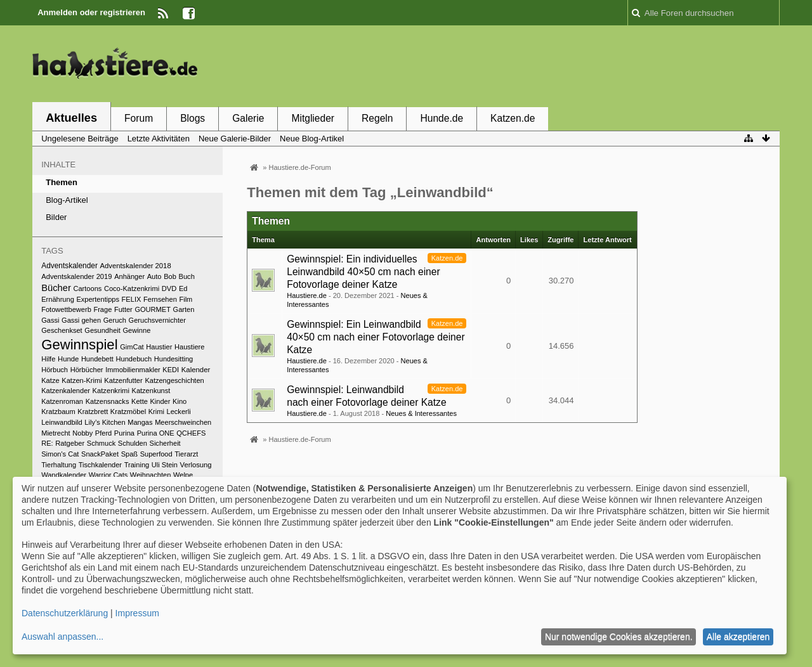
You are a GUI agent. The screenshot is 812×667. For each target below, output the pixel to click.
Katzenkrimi (111, 391)
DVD (169, 288)
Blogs (193, 118)
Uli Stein (165, 465)
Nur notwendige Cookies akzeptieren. (619, 637)
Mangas (140, 422)
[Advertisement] (549, 65)
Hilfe (48, 359)
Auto (154, 276)
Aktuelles (71, 118)
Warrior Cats (108, 475)
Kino (180, 401)
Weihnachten (151, 475)
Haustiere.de (307, 295)
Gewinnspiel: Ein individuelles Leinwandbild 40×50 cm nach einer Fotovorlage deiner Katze (363, 272)
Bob (170, 276)
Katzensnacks (108, 401)
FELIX (132, 299)
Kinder (160, 401)
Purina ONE (156, 433)
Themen (62, 182)
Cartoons (87, 288)
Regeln (377, 118)
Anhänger (129, 276)
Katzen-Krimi (82, 380)
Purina (124, 433)
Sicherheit (165, 443)
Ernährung (58, 299)
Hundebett (97, 359)
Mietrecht (56, 433)
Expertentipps (98, 299)
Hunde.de (442, 118)
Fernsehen (160, 299)
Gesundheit (102, 330)
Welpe (183, 475)
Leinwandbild (62, 422)
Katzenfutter (123, 380)
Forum (139, 118)
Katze (50, 380)
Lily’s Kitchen (105, 422)
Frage (102, 309)
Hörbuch (55, 370)
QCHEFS (191, 433)
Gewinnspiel (79, 345)
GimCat (132, 347)
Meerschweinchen (183, 422)
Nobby (82, 433)
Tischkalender (100, 465)
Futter (123, 309)
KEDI (171, 370)
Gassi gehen (81, 320)
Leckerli (179, 411)
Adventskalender (69, 266)
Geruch (115, 320)
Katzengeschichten (174, 380)
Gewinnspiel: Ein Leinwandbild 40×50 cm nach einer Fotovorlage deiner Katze (376, 337)
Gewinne (136, 330)
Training (137, 465)
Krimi (156, 411)
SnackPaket (100, 454)
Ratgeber (70, 443)
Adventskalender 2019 (76, 276)
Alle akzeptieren (738, 637)
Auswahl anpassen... (62, 637)
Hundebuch (134, 359)
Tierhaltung (59, 465)
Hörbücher (87, 370)
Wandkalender (64, 475)
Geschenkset (62, 330)
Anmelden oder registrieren (91, 12)
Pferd (103, 433)
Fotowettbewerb (66, 309)
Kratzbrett (93, 411)
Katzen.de (513, 118)
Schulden (133, 443)
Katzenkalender (66, 391)
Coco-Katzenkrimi (132, 288)
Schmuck (101, 443)
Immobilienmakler (133, 370)
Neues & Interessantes (421, 413)
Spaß (129, 454)
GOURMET (153, 309)
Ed (183, 288)
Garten (184, 309)
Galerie (248, 118)
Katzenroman (62, 401)
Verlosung (196, 465)
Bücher (56, 288)
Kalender (196, 370)
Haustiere (189, 347)
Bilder (56, 217)
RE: (47, 443)
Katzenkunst (151, 391)
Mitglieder (313, 118)
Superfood (156, 454)
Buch (186, 276)
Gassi (50, 320)
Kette (140, 401)
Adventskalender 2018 (136, 266)
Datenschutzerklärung (65, 613)
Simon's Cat (60, 454)
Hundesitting (174, 359)
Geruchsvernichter (157, 320)
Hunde (68, 359)
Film (186, 299)
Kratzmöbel (128, 411)
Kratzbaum (58, 411)
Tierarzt (186, 454)
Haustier (159, 347)
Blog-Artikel (67, 200)
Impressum (137, 613)
